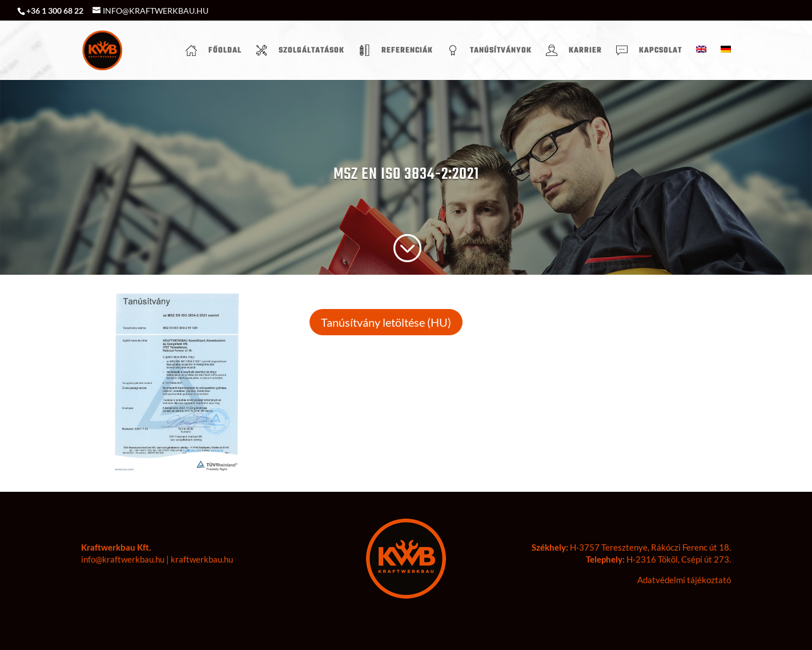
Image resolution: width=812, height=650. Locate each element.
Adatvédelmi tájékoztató (684, 580)
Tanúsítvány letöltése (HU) (386, 322)
